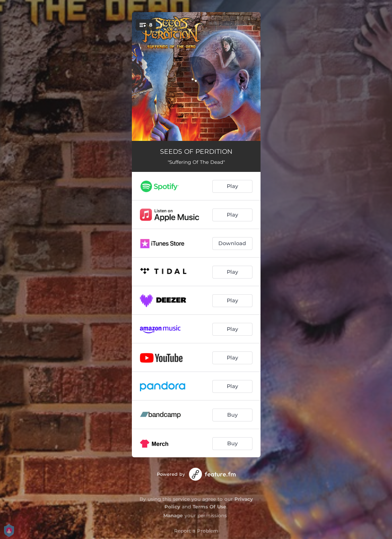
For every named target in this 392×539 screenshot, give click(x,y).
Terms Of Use (209, 507)
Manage (173, 515)
